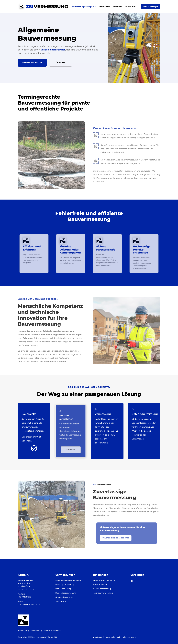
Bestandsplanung (63, 589)
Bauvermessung (100, 584)
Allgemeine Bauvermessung (68, 580)
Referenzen (105, 7)
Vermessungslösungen (83, 7)
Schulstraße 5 (24, 586)
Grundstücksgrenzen (65, 597)
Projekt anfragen (150, 7)
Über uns (118, 7)
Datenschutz (35, 630)
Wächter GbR (24, 583)
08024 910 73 (131, 7)
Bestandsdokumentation (104, 580)
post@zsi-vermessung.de (29, 604)
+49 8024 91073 (24, 597)
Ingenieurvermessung (103, 593)
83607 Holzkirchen (26, 589)
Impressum (23, 630)
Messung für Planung (65, 584)
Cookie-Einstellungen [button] (52, 630)
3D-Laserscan (61, 601)
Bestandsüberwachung (66, 593)
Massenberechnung (102, 589)
